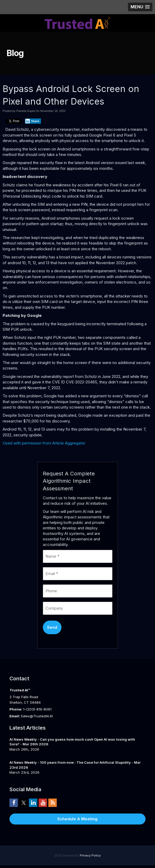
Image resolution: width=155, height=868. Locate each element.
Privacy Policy (90, 855)
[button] (140, 7)
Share (32, 121)
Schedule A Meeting (77, 819)
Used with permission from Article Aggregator (44, 443)
